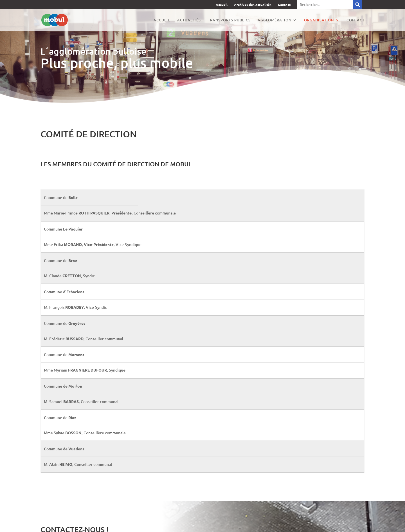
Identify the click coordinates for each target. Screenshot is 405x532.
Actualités (189, 20)
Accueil (222, 5)
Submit (357, 5)
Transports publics (229, 20)
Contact (284, 5)
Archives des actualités (253, 5)
